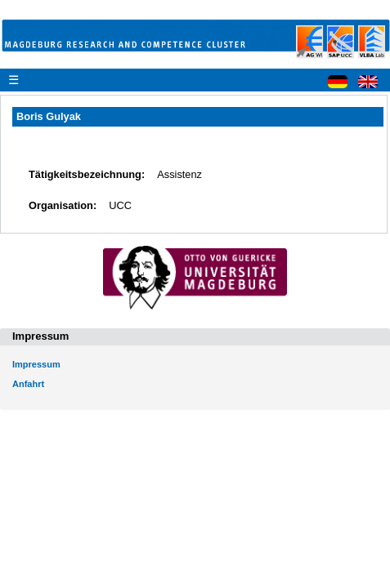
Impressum (36, 364)
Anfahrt (28, 384)
